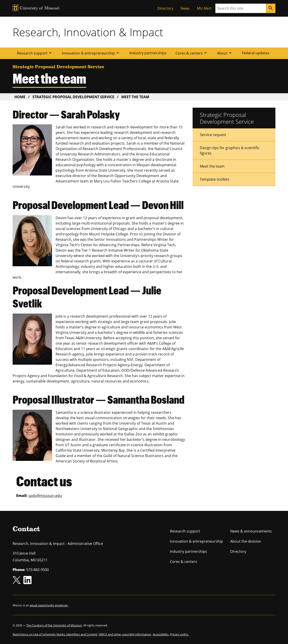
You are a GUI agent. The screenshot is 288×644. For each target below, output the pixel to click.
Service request (213, 135)
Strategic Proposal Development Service (73, 97)
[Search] (271, 8)
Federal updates (256, 53)
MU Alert (204, 8)
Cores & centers (192, 53)
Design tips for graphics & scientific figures (230, 150)
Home (20, 97)
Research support (35, 53)
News (185, 8)
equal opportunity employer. (49, 605)
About (225, 53)
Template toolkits (215, 179)
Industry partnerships (148, 53)
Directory (165, 8)
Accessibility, (161, 634)
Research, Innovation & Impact (88, 32)
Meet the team (212, 166)
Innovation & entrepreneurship (91, 53)
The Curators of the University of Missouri (54, 625)
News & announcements (251, 531)
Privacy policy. (179, 634)
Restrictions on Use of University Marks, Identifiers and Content (55, 634)
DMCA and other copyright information (125, 634)
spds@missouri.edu (45, 496)
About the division (246, 541)
